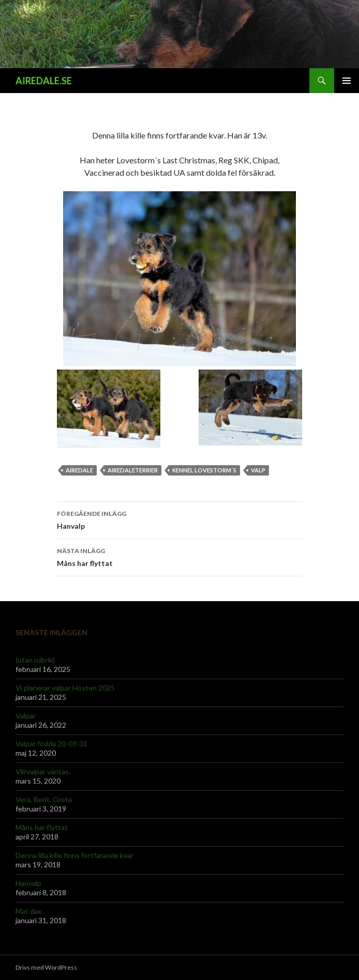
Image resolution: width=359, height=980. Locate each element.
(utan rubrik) (35, 660)
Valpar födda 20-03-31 (51, 744)
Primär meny (347, 81)
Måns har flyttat (179, 556)
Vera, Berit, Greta (44, 799)
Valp (258, 470)
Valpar (26, 716)
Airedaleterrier (133, 470)
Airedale (79, 470)
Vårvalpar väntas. (43, 771)
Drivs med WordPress (46, 967)
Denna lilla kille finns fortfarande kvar (74, 855)
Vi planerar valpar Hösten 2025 (65, 688)
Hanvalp (179, 519)
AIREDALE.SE (44, 81)
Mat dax (28, 911)
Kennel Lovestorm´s (204, 470)
